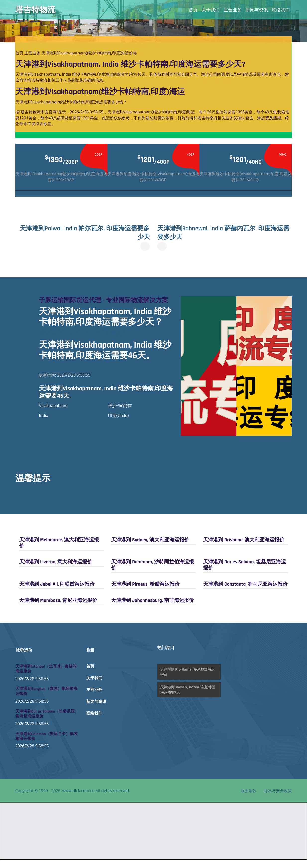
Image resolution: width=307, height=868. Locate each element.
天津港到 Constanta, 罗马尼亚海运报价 (245, 592)
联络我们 (281, 10)
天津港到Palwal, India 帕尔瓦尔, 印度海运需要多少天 (84, 233)
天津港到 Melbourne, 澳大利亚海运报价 (59, 551)
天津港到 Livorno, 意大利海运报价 (56, 570)
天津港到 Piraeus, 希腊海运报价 (145, 592)
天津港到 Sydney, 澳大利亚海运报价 (150, 548)
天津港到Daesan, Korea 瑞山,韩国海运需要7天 (188, 698)
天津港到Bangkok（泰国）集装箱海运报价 (46, 700)
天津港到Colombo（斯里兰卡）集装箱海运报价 (47, 745)
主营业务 (233, 10)
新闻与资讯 (257, 10)
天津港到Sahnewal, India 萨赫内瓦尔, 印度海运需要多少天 (224, 233)
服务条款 (248, 799)
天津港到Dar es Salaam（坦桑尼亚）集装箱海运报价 (47, 722)
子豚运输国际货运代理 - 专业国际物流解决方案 (104, 304)
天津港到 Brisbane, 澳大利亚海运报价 (244, 548)
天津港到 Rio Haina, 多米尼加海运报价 (187, 680)
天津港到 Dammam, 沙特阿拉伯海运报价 (153, 573)
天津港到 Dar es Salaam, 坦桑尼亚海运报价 (244, 573)
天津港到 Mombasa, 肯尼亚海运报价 (58, 609)
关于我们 (211, 10)
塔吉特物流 (35, 10)
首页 (193, 10)
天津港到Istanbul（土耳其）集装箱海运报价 (46, 677)
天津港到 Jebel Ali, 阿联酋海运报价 (57, 592)
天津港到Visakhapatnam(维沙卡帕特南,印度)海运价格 (89, 53)
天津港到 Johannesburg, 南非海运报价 (152, 609)
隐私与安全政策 (278, 799)
